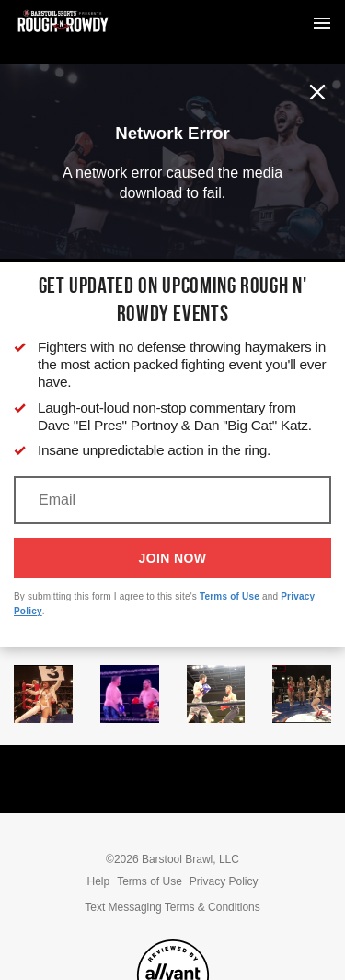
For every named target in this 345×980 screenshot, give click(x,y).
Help (98, 881)
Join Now (173, 558)
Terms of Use (230, 596)
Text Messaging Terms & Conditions (172, 907)
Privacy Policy (224, 881)
